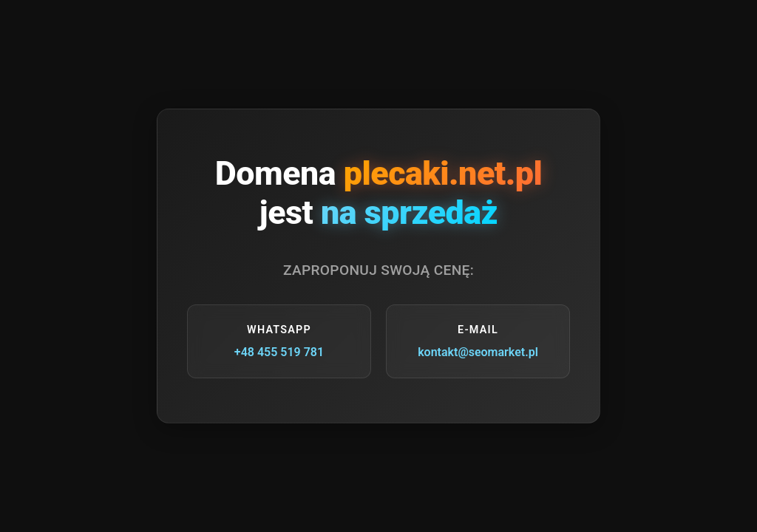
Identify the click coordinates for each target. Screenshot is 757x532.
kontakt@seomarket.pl (478, 352)
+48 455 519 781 (279, 352)
